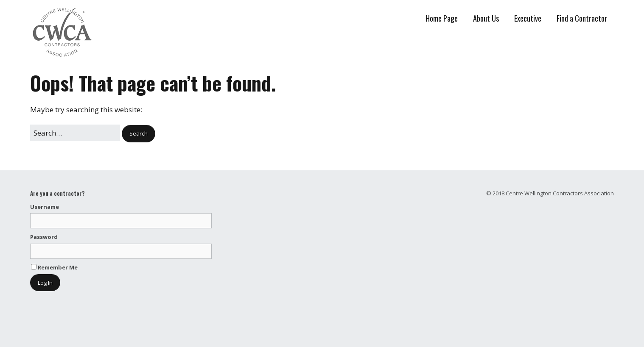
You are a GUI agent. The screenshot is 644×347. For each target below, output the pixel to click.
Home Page (442, 18)
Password (44, 237)
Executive (528, 18)
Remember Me (54, 267)
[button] (139, 134)
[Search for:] (75, 133)
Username (45, 207)
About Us (486, 18)
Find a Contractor (582, 18)
